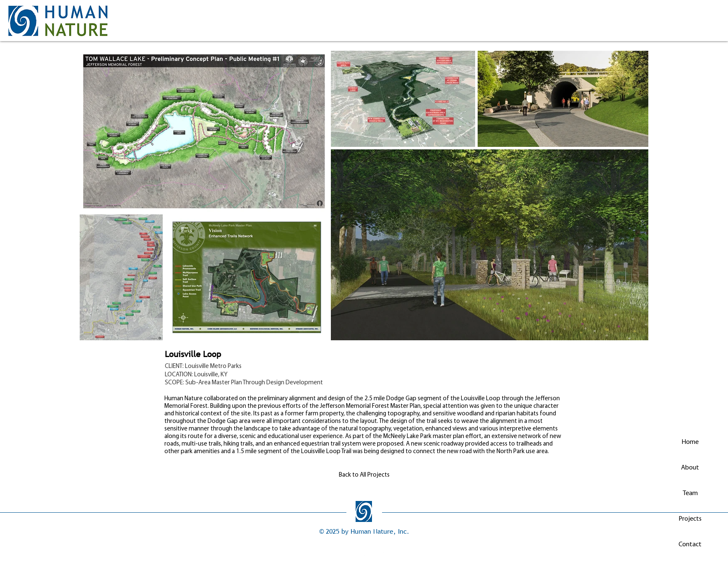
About (690, 468)
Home (690, 442)
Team (690, 493)
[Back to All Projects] (364, 475)
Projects (690, 519)
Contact (690, 545)
